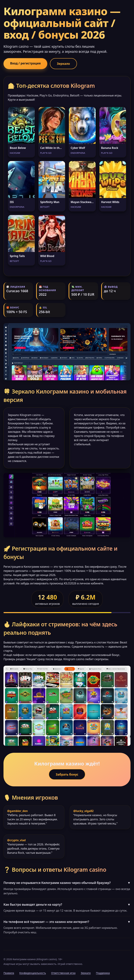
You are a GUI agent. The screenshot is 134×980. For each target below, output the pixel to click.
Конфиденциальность (33, 973)
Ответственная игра (63, 973)
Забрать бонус (67, 774)
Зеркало (63, 64)
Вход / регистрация (25, 63)
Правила (9, 973)
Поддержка (103, 973)
